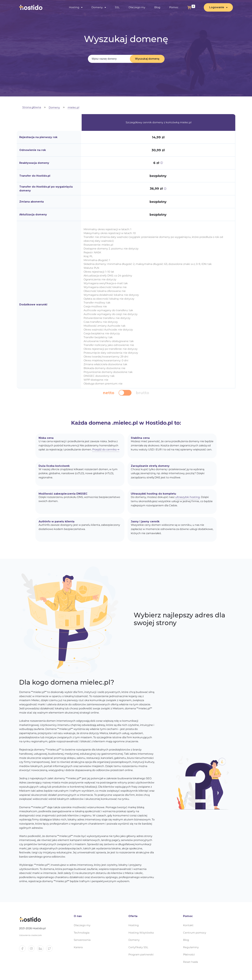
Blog (157, 7)
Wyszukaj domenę (147, 59)
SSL (117, 7)
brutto (142, 393)
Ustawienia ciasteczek (30, 935)
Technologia (82, 933)
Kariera (78, 947)
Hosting (74, 7)
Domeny (97, 7)
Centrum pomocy (195, 933)
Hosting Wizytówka (141, 933)
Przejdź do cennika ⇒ (106, 449)
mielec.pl (73, 108)
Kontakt (188, 925)
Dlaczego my (137, 7)
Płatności (189, 955)
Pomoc (174, 7)
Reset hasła (190, 962)
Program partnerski (141, 955)
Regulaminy (191, 947)
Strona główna (32, 107)
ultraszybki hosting (187, 497)
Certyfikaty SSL (138, 947)
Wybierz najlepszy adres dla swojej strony (179, 619)
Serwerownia (82, 940)
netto (109, 393)
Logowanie (217, 7)
